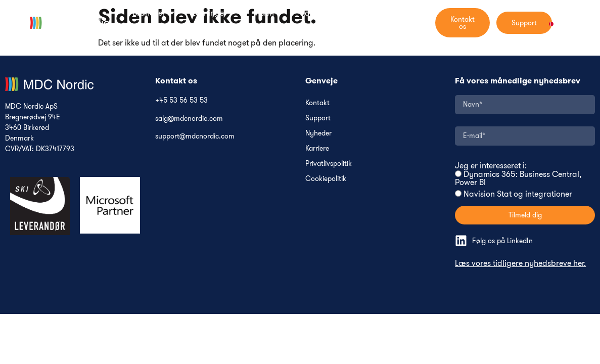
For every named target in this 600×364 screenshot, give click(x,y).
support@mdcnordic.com (195, 136)
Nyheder (318, 133)
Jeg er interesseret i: (491, 165)
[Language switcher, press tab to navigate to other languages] (557, 23)
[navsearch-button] (426, 23)
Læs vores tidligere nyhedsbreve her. (520, 263)
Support (318, 118)
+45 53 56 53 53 (181, 100)
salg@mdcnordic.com (189, 118)
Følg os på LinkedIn (502, 241)
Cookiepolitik (326, 178)
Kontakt (317, 103)
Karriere (317, 148)
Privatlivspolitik (329, 163)
